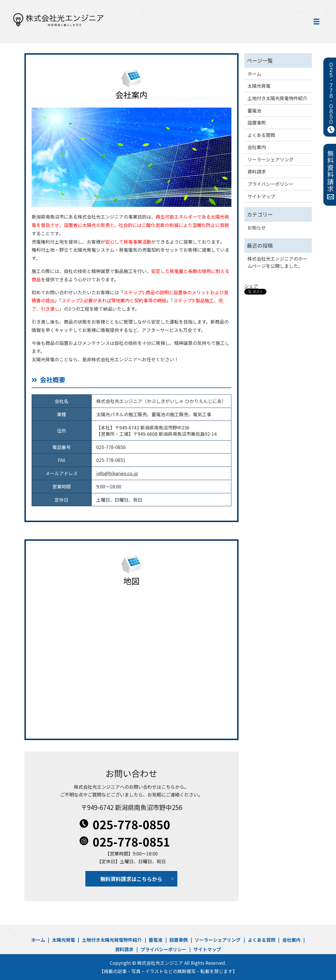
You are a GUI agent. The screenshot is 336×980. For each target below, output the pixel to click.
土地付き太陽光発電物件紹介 (277, 98)
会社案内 (257, 147)
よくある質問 (261, 135)
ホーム (254, 74)
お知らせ (257, 228)
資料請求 (257, 171)
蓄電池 (254, 110)
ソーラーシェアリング (270, 159)
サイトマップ (261, 196)
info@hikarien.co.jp (117, 473)
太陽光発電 (259, 86)
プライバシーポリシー (270, 184)
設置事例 (257, 123)
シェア (251, 286)
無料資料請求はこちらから (131, 879)
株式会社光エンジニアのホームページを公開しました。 (277, 262)
